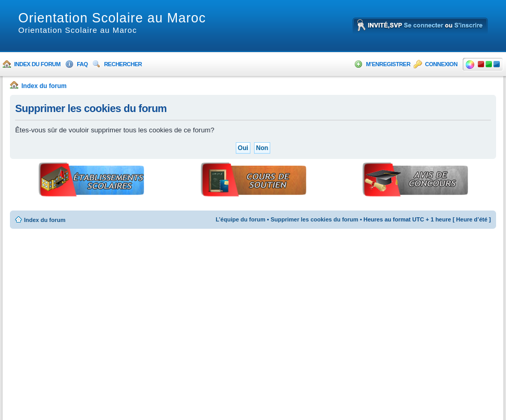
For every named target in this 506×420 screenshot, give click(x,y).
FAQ (82, 64)
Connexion (441, 64)
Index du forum (37, 64)
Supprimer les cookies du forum (315, 219)
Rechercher (123, 64)
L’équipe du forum (240, 219)
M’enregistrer (388, 64)
